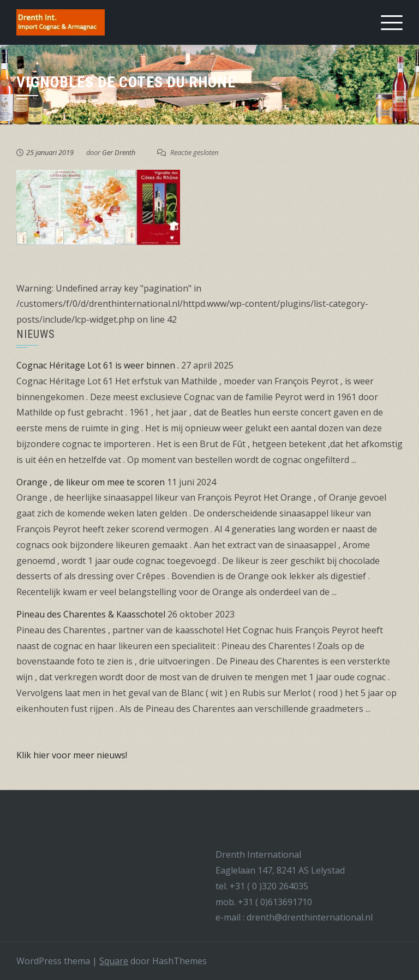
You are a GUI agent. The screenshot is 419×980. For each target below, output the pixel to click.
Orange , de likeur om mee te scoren (91, 482)
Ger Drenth (119, 152)
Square (114, 961)
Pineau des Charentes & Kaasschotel (91, 614)
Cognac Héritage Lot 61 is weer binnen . (98, 365)
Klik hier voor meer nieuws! (72, 755)
